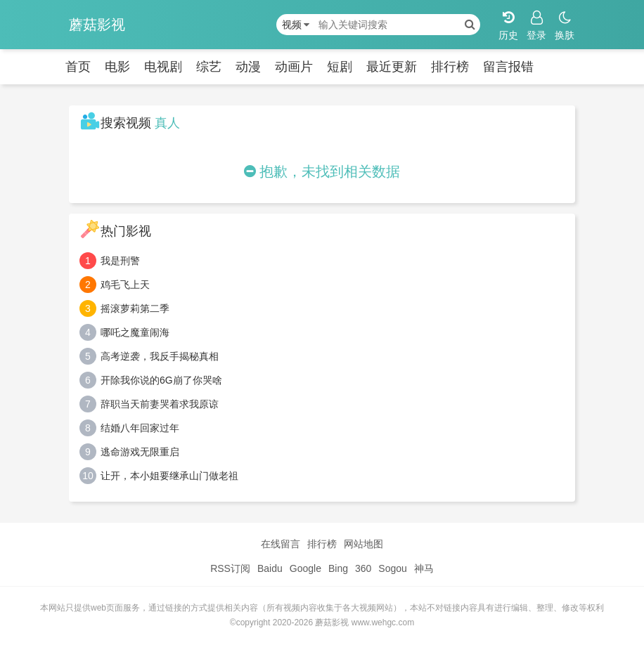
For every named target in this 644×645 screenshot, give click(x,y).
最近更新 (392, 67)
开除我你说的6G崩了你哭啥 (161, 380)
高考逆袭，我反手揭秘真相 (160, 356)
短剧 (340, 67)
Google (305, 568)
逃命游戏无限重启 (140, 452)
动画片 (294, 67)
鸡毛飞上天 (125, 285)
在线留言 (281, 544)
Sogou (392, 568)
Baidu (270, 568)
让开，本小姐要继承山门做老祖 (169, 476)
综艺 (209, 67)
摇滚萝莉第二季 (135, 308)
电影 (117, 67)
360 (363, 568)
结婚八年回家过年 (140, 428)
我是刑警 (120, 261)
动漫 (248, 67)
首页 (78, 67)
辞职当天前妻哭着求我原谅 (160, 404)
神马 (424, 568)
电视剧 (163, 67)
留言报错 (508, 67)
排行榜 (450, 67)
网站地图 (363, 544)
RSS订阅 (230, 568)
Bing (338, 568)
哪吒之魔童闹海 (135, 332)
